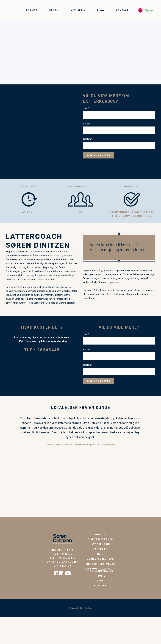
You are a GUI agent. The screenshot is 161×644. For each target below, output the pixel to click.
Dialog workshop (100, 539)
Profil (100, 576)
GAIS (100, 554)
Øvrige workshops (100, 559)
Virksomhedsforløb (100, 564)
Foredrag (100, 549)
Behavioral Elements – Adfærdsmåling (100, 570)
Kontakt (100, 586)
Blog (100, 581)
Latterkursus (100, 544)
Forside (100, 535)
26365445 (49, 350)
